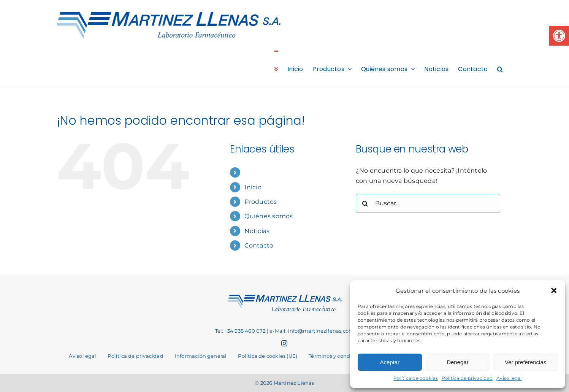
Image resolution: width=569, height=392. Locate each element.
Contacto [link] (259, 245)
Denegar (458, 362)
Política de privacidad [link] (467, 378)
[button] (554, 290)
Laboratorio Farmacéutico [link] (304, 309)
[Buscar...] (428, 203)
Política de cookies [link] (416, 378)
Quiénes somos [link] (269, 216)
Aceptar (390, 362)
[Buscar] (365, 203)
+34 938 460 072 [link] (245, 331)
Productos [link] (261, 202)
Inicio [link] (253, 187)
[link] (559, 36)
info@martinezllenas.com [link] (321, 331)
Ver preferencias (525, 362)
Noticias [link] (257, 231)
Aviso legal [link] (509, 378)
